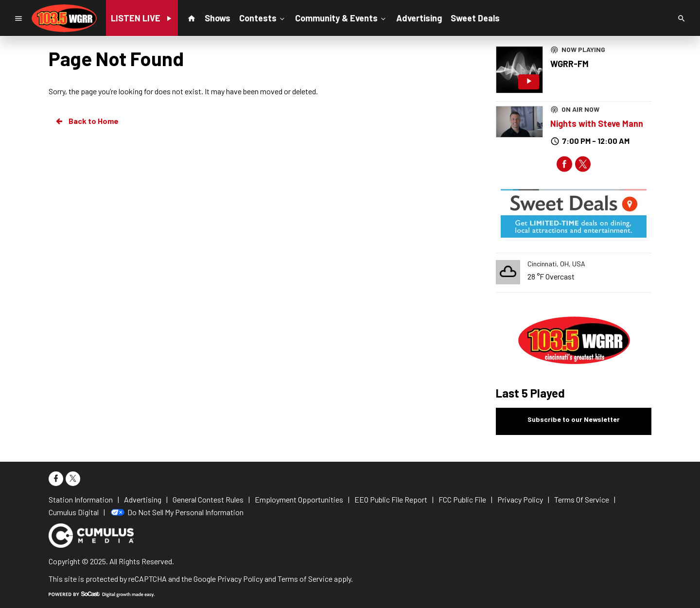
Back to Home (87, 121)
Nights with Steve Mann (597, 123)
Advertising (419, 18)
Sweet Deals (475, 18)
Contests (263, 17)
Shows (218, 18)
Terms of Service (305, 579)
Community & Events (341, 17)
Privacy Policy (240, 579)
